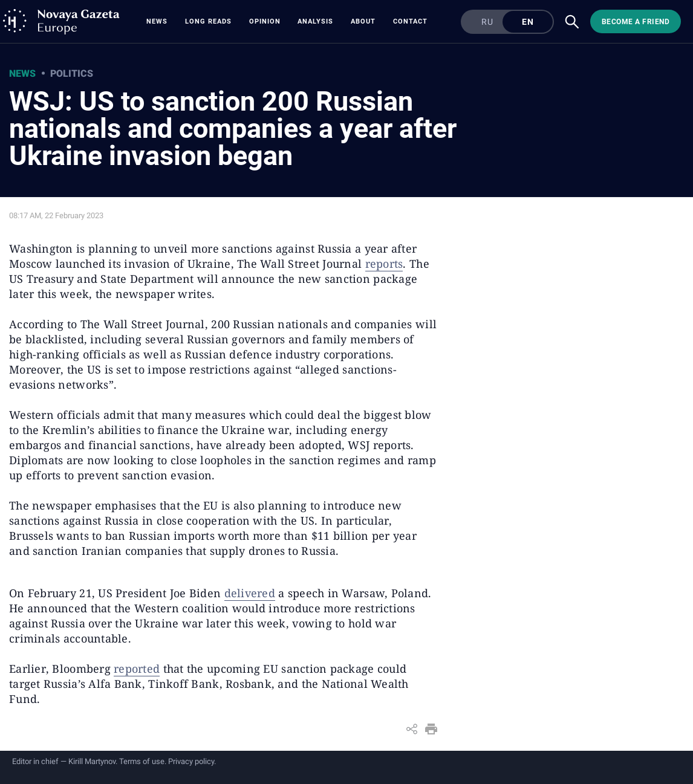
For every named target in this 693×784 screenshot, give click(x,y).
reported (137, 669)
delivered (250, 593)
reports (384, 264)
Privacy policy (191, 761)
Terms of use (142, 761)
